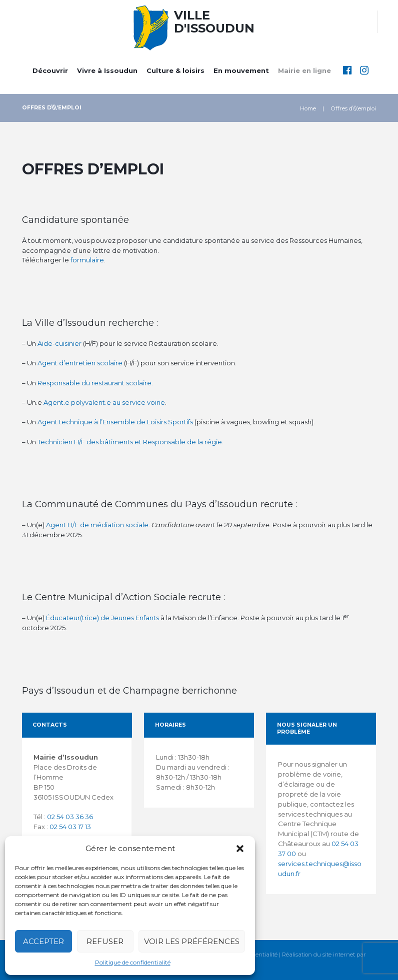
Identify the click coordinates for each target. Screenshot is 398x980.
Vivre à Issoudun (107, 70)
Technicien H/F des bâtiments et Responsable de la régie (130, 442)
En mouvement (241, 70)
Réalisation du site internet (318, 955)
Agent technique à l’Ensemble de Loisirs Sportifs (115, 422)
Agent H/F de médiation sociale (97, 525)
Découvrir (50, 70)
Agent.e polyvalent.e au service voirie (104, 402)
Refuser (105, 941)
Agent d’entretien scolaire (80, 363)
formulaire (87, 260)
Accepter (43, 941)
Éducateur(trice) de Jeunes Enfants (102, 618)
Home (308, 108)
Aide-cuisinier (59, 343)
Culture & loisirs (175, 70)
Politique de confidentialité (133, 962)
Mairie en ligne (304, 70)
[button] (240, 849)
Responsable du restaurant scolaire (94, 383)
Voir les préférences (192, 941)
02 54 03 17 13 (70, 827)
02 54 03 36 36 (70, 817)
